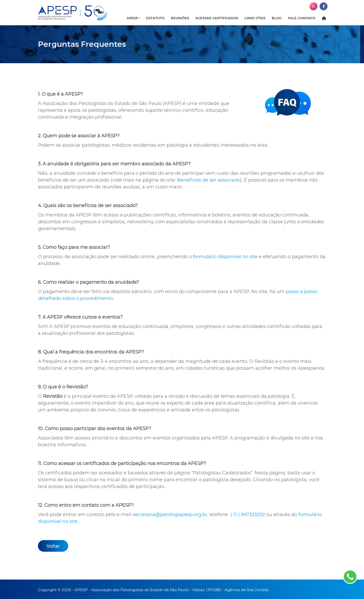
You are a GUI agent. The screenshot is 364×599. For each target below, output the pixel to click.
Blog (277, 18)
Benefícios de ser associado (209, 180)
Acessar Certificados (217, 18)
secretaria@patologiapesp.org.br (170, 515)
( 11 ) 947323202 (248, 515)
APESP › (133, 18)
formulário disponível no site (225, 257)
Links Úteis (255, 18)
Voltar (53, 546)
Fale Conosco (302, 18)
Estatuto (155, 18)
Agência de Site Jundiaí (247, 590)
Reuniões (180, 18)
